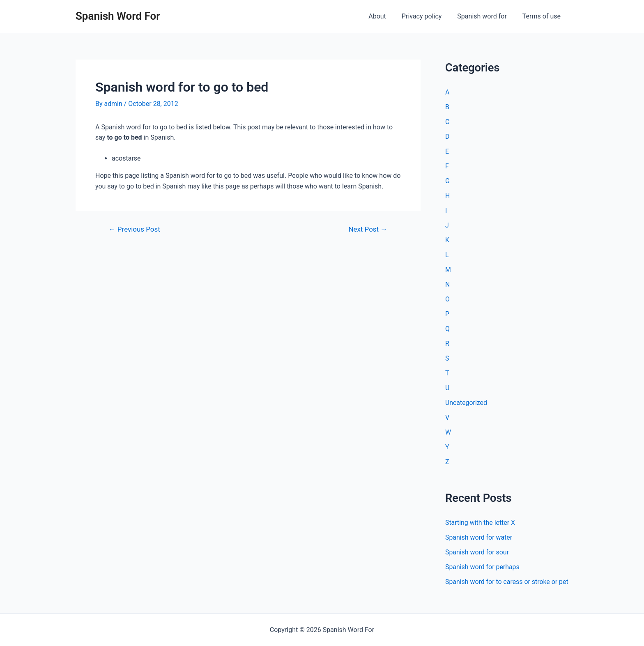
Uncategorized (466, 403)
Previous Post (135, 229)
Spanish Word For (118, 16)
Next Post (368, 229)
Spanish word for (485, 16)
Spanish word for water (479, 537)
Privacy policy (428, 16)
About (386, 16)
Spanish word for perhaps (483, 567)
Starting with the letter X (480, 523)
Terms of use (543, 16)
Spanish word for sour (477, 552)
